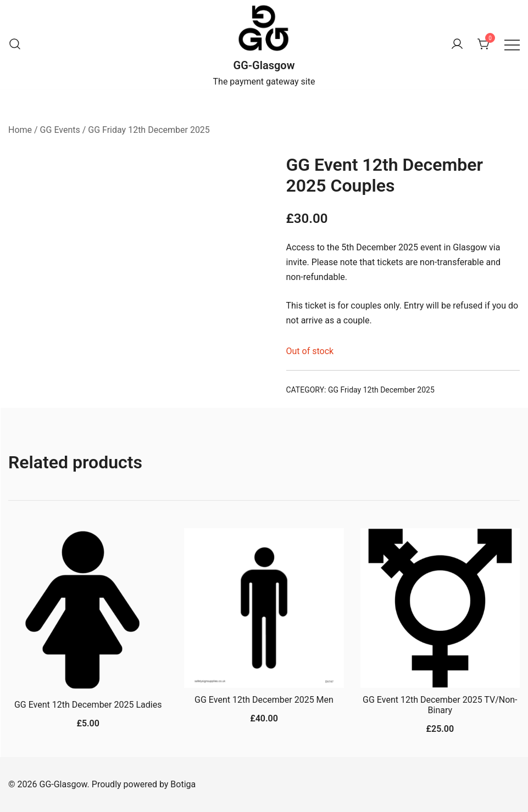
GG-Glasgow (264, 65)
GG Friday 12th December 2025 (149, 130)
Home (20, 130)
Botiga (183, 784)
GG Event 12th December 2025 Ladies (88, 705)
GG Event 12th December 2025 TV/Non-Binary (440, 705)
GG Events (60, 130)
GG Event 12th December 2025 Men (264, 700)
